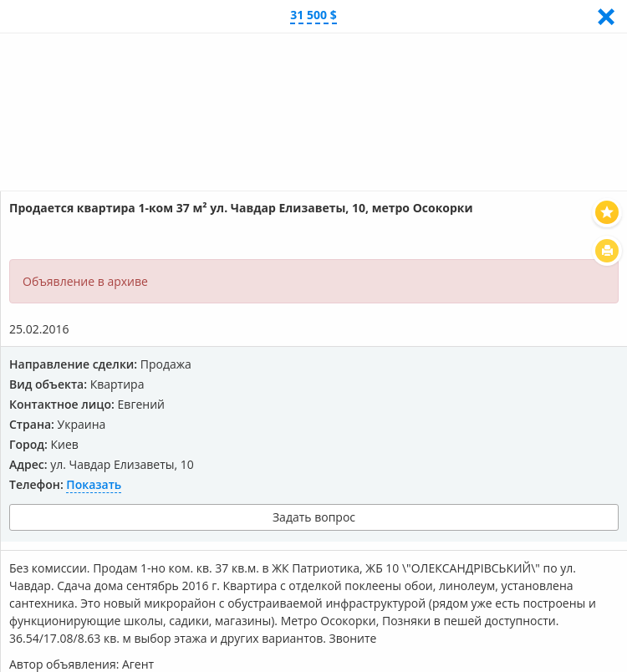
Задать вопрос (314, 517)
